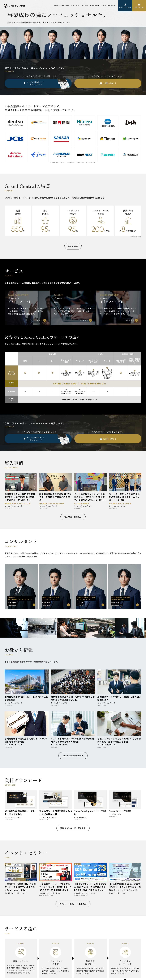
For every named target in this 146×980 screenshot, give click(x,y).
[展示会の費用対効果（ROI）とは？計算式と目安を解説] (27, 682)
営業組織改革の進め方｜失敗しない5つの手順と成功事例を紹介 (26, 740)
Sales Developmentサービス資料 (90, 813)
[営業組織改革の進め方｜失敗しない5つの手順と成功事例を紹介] (27, 724)
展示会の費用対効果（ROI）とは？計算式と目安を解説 (26, 698)
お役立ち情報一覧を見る (73, 756)
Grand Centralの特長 (61, 5)
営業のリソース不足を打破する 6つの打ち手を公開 (56, 813)
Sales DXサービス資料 (120, 811)
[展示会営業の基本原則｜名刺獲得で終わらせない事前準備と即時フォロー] (73, 682)
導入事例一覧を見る (73, 517)
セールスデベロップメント (14, 506)
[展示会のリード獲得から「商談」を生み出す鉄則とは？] (119, 682)
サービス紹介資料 (80, 817)
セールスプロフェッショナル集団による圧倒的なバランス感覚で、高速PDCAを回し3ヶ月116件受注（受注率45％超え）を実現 (90, 497)
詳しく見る (73, 246)
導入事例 (85, 5)
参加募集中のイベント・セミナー (16, 893)
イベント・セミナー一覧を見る (73, 904)
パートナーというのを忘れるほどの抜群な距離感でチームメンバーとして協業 (124, 497)
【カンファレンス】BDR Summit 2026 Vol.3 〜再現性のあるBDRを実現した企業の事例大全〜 (90, 887)
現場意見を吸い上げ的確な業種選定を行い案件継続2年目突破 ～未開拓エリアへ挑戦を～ (20, 497)
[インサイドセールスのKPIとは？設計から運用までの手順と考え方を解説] (73, 724)
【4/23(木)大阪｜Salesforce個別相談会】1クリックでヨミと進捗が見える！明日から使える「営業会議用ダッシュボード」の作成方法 (125, 887)
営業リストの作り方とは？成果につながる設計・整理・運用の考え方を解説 (119, 740)
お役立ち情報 (95, 5)
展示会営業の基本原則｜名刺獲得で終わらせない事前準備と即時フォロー (73, 698)
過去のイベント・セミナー (118, 893)
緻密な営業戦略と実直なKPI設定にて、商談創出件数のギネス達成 (56, 497)
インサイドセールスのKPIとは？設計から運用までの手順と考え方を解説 (73, 740)
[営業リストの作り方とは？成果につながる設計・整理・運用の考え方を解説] (119, 724)
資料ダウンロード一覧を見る (73, 828)
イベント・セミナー (108, 5)
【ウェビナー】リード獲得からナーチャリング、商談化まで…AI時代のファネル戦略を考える (55, 887)
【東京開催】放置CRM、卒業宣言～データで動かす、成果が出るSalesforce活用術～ (20, 887)
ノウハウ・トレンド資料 (13, 817)
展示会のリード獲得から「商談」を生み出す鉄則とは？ (119, 698)
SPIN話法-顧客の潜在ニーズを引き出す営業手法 (20, 813)
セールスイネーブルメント (14, 745)
